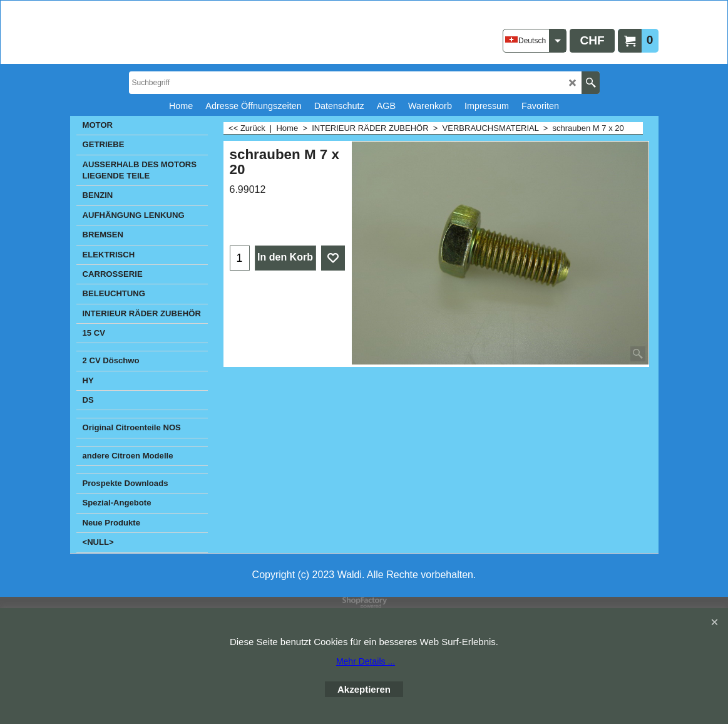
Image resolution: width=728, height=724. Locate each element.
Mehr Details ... (366, 661)
